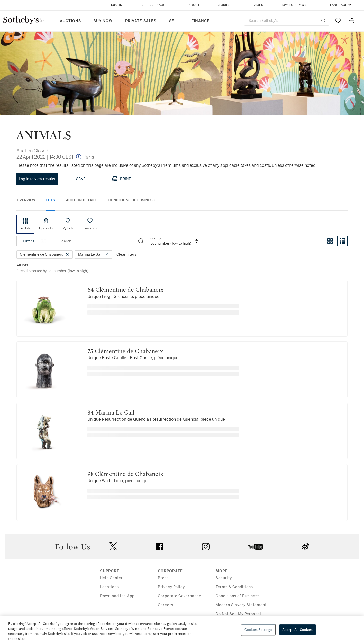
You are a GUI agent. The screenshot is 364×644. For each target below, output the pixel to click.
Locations (109, 587)
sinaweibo (305, 546)
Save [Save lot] (81, 179)
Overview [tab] (26, 200)
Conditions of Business (238, 596)
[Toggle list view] (342, 241)
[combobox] (287, 21)
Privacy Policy (171, 587)
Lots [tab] (51, 200)
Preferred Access (156, 5)
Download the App (117, 596)
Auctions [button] (70, 21)
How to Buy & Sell (297, 5)
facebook (159, 547)
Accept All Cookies (297, 630)
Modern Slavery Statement (241, 605)
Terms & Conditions (234, 587)
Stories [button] (224, 5)
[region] (182, 630)
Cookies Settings (258, 630)
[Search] (141, 241)
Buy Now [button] (103, 21)
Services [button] (255, 5)
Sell (174, 21)
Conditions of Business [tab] (132, 200)
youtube (256, 547)
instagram (206, 547)
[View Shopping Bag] (352, 21)
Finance (201, 21)
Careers (166, 605)
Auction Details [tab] (82, 200)
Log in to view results (37, 179)
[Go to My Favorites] (338, 21)
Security (224, 578)
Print (121, 179)
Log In (117, 5)
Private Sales (141, 21)
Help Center (111, 578)
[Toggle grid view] (330, 241)
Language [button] (339, 5)
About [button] (194, 5)
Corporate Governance (180, 596)
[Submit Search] (323, 21)
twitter (113, 546)
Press (163, 578)
